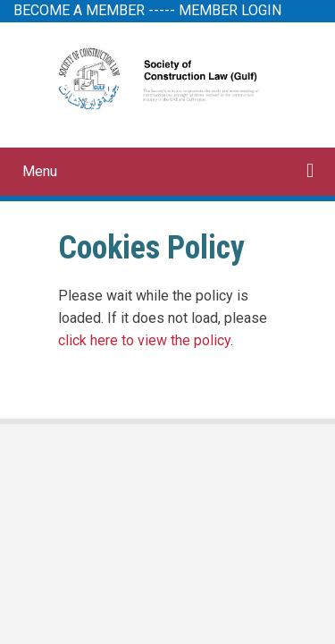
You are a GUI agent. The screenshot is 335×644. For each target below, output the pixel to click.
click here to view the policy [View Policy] (144, 340)
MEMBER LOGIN (230, 10)
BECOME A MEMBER (79, 10)
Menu (40, 171)
